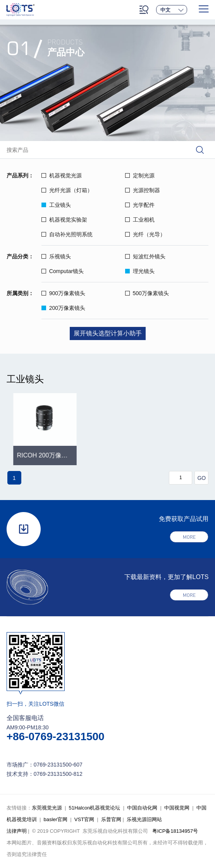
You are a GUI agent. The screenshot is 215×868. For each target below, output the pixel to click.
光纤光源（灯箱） (67, 190)
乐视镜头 (56, 256)
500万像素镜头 (147, 293)
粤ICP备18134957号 (175, 831)
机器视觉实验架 (64, 220)
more (189, 537)
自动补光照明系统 (67, 234)
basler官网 (55, 819)
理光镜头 (140, 271)
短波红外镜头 (145, 256)
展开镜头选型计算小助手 (108, 333)
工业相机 (140, 220)
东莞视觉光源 (47, 808)
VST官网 (84, 819)
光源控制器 (143, 190)
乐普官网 (111, 819)
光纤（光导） (145, 234)
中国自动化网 (142, 808)
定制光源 (140, 175)
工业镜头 (56, 205)
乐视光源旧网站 (144, 819)
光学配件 (140, 205)
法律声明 (17, 831)
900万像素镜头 (63, 293)
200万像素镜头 (63, 308)
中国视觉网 (177, 808)
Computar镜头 (63, 271)
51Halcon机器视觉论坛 (94, 808)
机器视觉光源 (62, 175)
